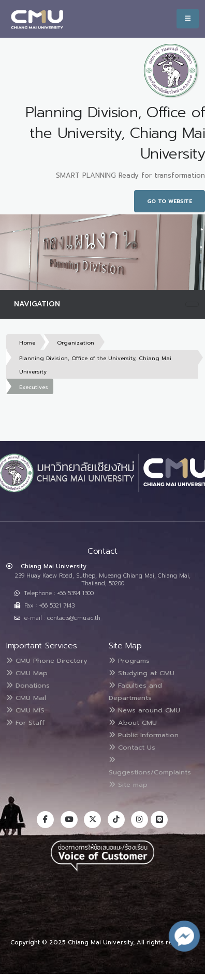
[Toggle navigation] (192, 304)
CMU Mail (26, 698)
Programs (129, 660)
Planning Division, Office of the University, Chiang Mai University (95, 365)
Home (27, 343)
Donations (28, 685)
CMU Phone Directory (47, 660)
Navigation (37, 304)
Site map (128, 784)
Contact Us (132, 747)
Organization (76, 343)
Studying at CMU (142, 673)
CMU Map (27, 673)
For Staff (25, 722)
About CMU (133, 722)
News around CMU (144, 710)
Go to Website (170, 201)
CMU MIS (25, 710)
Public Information (144, 735)
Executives (34, 387)
